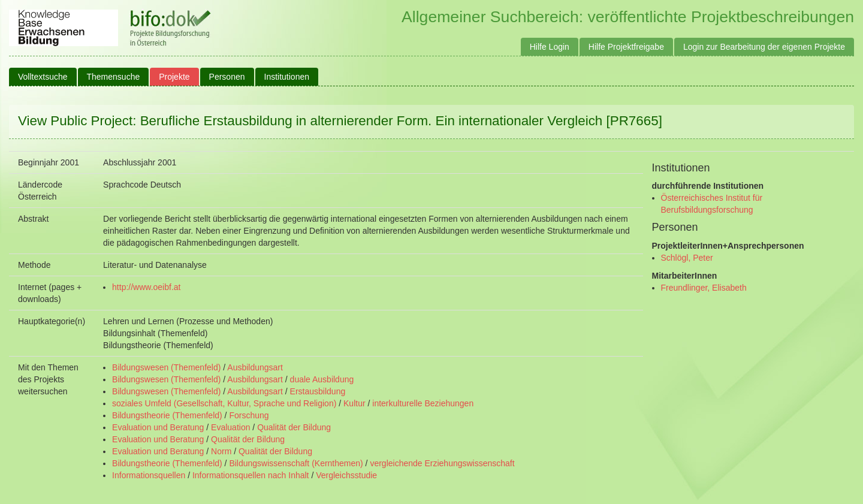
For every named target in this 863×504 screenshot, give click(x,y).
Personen (227, 77)
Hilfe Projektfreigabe (626, 47)
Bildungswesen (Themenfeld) (166, 367)
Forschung (249, 415)
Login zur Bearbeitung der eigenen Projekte (764, 47)
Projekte (174, 77)
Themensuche (114, 77)
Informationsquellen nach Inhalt (251, 475)
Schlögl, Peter (687, 258)
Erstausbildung (318, 391)
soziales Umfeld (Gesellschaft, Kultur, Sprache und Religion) (224, 403)
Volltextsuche (43, 77)
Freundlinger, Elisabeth (704, 288)
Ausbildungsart (255, 367)
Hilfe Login (550, 47)
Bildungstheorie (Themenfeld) (167, 415)
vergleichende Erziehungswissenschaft (442, 463)
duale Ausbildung (322, 379)
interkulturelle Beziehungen (423, 403)
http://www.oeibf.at (146, 287)
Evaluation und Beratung (158, 427)
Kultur (354, 403)
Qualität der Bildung (294, 427)
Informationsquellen (149, 475)
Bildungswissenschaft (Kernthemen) (296, 463)
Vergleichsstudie (346, 475)
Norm (221, 451)
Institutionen (287, 77)
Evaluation (230, 427)
